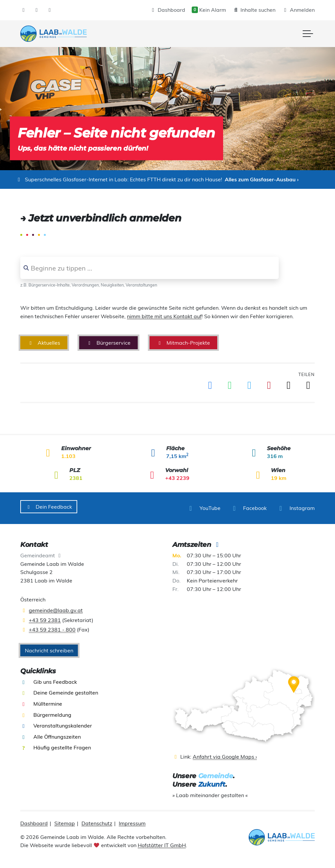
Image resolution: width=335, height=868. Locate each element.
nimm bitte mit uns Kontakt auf (164, 316)
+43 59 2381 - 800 (52, 627)
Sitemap (65, 820)
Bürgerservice (108, 343)
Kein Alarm (209, 10)
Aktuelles (44, 343)
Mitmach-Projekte (184, 343)
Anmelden (298, 10)
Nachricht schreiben (49, 647)
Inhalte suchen (254, 10)
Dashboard (167, 10)
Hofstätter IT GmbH (162, 842)
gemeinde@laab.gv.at (56, 607)
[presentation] (53, 34)
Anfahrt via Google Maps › (225, 754)
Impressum (132, 820)
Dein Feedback (49, 507)
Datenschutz (97, 820)
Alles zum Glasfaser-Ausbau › (262, 179)
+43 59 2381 (45, 617)
